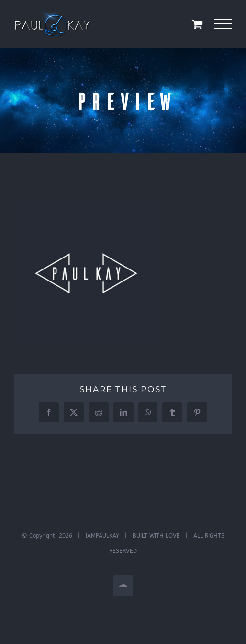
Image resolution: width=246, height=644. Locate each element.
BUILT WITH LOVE (156, 536)
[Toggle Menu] (223, 24)
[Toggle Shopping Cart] (197, 24)
